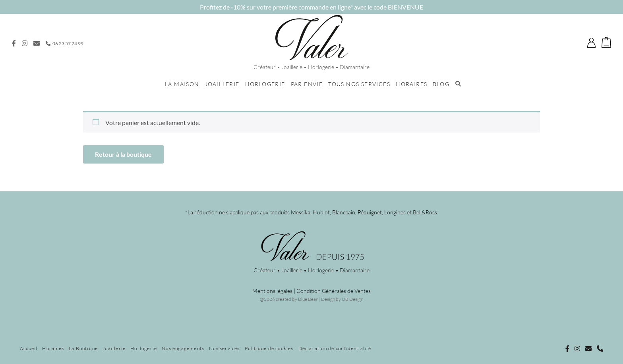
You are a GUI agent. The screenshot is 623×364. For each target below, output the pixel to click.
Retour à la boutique (123, 154)
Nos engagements (183, 348)
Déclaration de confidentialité (335, 348)
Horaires (411, 84)
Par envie (307, 84)
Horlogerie (265, 84)
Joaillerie (222, 84)
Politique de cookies (269, 348)
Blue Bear (308, 299)
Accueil (29, 348)
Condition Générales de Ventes (334, 291)
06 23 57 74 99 (65, 43)
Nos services (224, 348)
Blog (441, 84)
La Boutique (83, 348)
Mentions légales (272, 291)
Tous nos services (359, 84)
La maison (182, 84)
